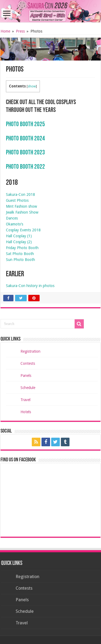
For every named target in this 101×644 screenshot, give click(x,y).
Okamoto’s (15, 224)
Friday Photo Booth (22, 248)
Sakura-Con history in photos (30, 286)
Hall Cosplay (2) (19, 242)
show (32, 86)
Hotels (26, 412)
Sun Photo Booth (20, 260)
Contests (28, 363)
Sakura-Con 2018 (20, 194)
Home (5, 31)
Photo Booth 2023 (25, 153)
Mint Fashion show (21, 206)
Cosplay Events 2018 (23, 230)
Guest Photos (17, 200)
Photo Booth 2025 (25, 125)
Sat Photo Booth (20, 254)
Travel (25, 400)
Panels (26, 376)
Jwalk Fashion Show (22, 212)
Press (20, 31)
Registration (30, 351)
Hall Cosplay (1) (19, 236)
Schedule (28, 388)
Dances (12, 218)
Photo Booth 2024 (25, 139)
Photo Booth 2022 (25, 167)
